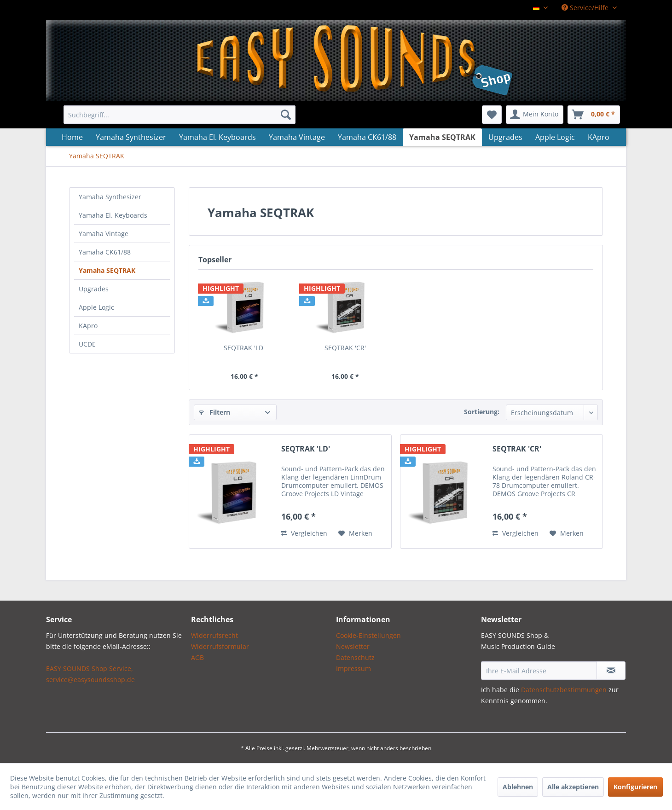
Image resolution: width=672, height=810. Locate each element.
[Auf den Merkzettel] (355, 533)
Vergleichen (304, 533)
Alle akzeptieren (573, 787)
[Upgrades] (505, 137)
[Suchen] (286, 115)
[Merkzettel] (492, 115)
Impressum (353, 668)
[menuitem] (180, 115)
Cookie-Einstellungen (368, 635)
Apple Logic (96, 307)
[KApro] (599, 137)
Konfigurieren (635, 787)
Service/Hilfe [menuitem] (586, 8)
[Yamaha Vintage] (297, 137)
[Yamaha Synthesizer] (131, 137)
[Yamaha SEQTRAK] (442, 137)
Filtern (214, 412)
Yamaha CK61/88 (105, 252)
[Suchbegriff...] (180, 115)
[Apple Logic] (555, 137)
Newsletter (353, 646)
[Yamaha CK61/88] (367, 137)
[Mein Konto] (535, 115)
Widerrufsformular (220, 646)
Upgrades (94, 289)
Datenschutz (355, 657)
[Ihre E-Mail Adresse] (539, 671)
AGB (197, 657)
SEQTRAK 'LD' (244, 348)
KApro (88, 326)
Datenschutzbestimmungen (564, 690)
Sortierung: (482, 412)
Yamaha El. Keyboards (113, 215)
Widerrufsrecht (214, 635)
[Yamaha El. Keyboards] (217, 137)
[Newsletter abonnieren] (611, 671)
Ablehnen (518, 787)
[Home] (72, 137)
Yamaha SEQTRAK (107, 270)
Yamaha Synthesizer (110, 197)
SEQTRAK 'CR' (345, 348)
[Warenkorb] (594, 115)
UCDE (87, 344)
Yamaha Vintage (104, 234)
